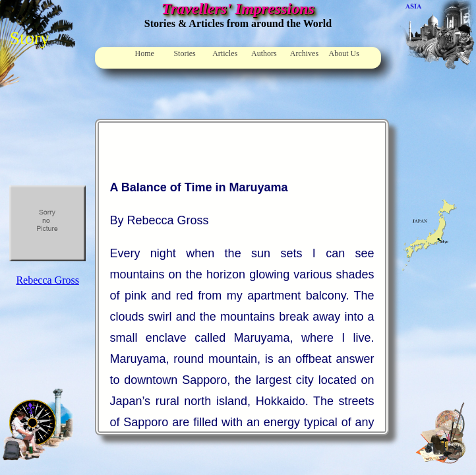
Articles (225, 53)
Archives (304, 53)
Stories (184, 53)
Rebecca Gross (47, 280)
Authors (264, 53)
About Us (344, 53)
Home (145, 53)
